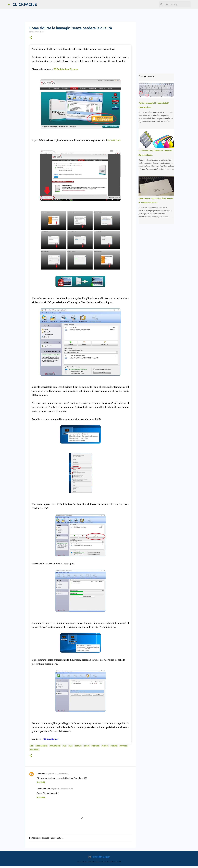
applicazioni (55, 746)
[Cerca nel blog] (177, 4)
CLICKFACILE (25, 4)
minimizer (95, 746)
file (64, 746)
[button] (31, 38)
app (32, 746)
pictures (123, 746)
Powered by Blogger (99, 857)
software (34, 750)
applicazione (42, 746)
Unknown (41, 774)
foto (87, 746)
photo (105, 746)
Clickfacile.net (43, 789)
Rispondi (41, 782)
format (78, 746)
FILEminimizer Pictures (66, 69)
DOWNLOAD (114, 140)
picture (114, 746)
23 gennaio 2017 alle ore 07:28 (62, 789)
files (71, 746)
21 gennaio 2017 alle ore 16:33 (57, 774)
